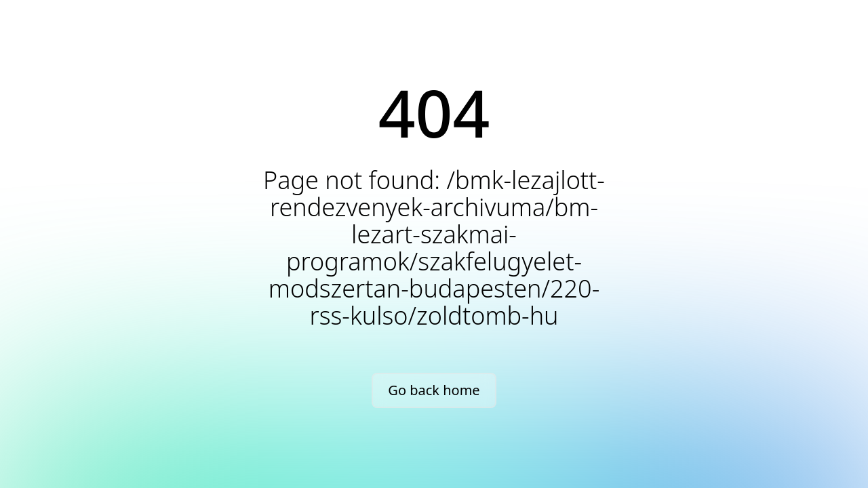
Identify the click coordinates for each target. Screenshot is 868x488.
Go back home (434, 390)
